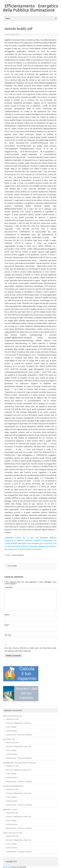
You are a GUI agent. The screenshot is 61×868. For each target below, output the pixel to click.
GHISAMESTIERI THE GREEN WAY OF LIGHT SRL (19, 763)
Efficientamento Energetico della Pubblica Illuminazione (30, 8)
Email (7, 625)
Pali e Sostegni (11, 727)
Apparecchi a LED (12, 719)
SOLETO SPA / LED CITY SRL (12, 833)
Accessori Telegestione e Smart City (19, 723)
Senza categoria (18, 555)
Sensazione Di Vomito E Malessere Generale (23, 541)
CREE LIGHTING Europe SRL (12, 716)
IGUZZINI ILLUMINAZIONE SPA (13, 786)
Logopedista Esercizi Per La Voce (19, 538)
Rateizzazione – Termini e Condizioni (19, 735)
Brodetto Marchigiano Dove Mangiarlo (25, 543)
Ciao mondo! (11, 566)
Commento (9, 587)
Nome (7, 615)
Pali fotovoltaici (12, 731)
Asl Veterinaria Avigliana (46, 538)
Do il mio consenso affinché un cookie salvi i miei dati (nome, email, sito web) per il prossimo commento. (30, 649)
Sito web (8, 635)
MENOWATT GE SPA (10, 810)
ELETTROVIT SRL (9, 739)
